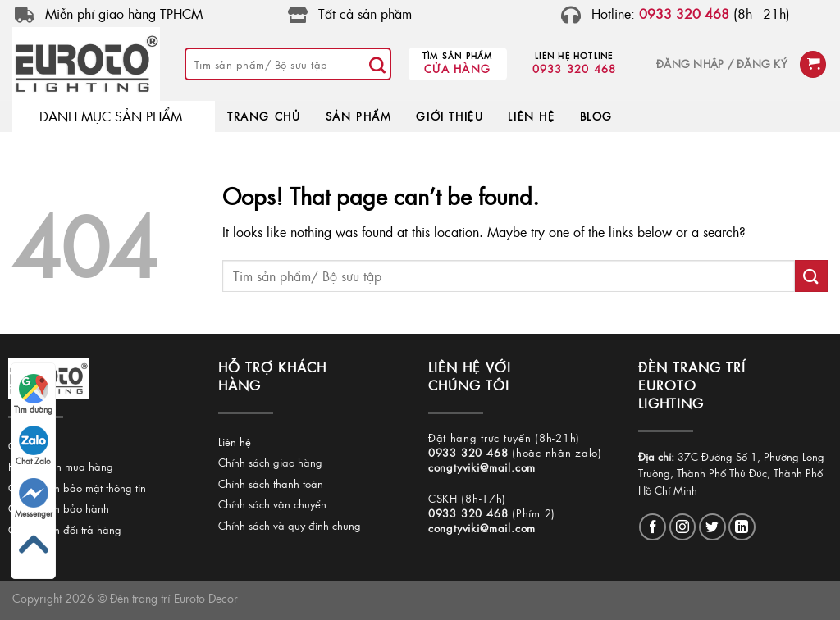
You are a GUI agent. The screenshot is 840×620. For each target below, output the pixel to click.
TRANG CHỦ (264, 116)
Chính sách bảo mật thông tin (77, 488)
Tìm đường (33, 394)
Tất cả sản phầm (365, 14)
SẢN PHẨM (359, 116)
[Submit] (378, 64)
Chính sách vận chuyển (272, 504)
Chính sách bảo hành (59, 508)
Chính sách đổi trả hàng (65, 529)
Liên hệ (235, 442)
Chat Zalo (33, 446)
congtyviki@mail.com (482, 467)
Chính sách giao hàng (270, 462)
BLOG (596, 116)
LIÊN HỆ (531, 116)
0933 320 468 (575, 68)
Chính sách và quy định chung (290, 525)
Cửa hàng (457, 68)
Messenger (34, 499)
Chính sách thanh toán (271, 483)
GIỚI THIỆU (450, 116)
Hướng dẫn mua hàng (61, 466)
